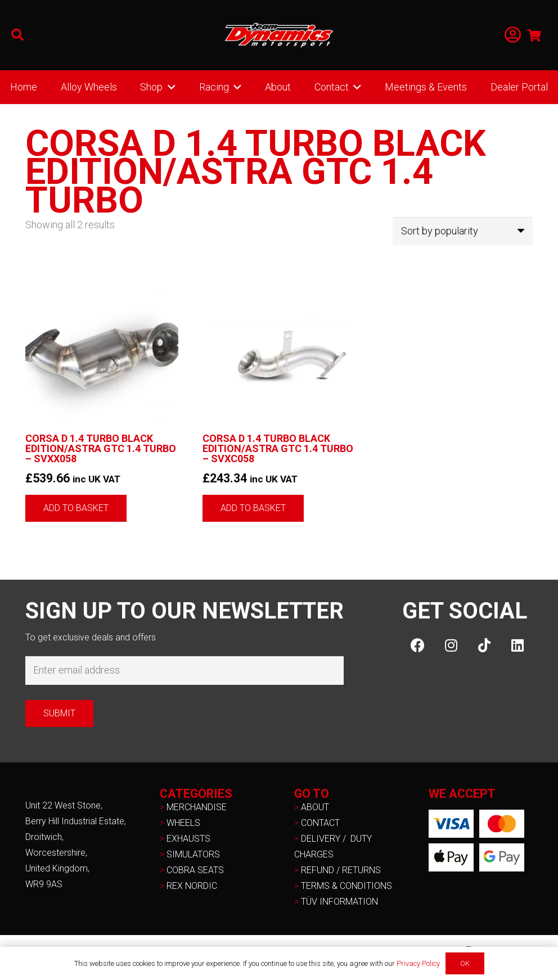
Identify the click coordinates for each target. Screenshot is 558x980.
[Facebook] (418, 645)
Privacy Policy (418, 963)
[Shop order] (463, 231)
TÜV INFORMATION (339, 902)
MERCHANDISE (197, 807)
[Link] (513, 35)
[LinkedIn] (517, 645)
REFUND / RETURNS (341, 870)
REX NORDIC (193, 886)
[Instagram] (451, 645)
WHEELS (183, 823)
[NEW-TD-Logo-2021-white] (279, 35)
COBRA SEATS (195, 870)
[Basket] (534, 35)
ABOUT (315, 807)
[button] (17, 35)
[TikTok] (484, 645)
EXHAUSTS (188, 839)
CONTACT (320, 823)
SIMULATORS (193, 854)
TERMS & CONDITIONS (346, 886)
